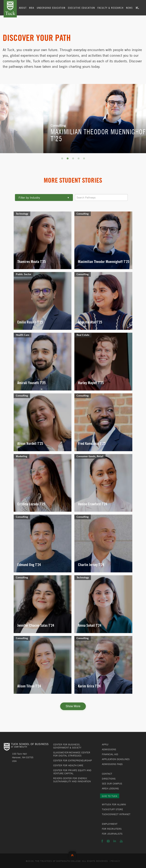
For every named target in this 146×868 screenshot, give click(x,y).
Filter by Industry (44, 198)
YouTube (121, 841)
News (129, 8)
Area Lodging (110, 788)
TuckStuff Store (112, 809)
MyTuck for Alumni (114, 804)
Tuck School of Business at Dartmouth (10, 9)
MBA (32, 8)
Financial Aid (110, 754)
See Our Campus (112, 784)
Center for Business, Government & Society (67, 746)
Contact (107, 774)
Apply (105, 744)
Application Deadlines (116, 759)
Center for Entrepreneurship (73, 760)
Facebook (102, 841)
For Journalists (112, 834)
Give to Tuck (110, 796)
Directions (109, 779)
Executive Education (81, 8)
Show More (73, 706)
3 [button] (73, 159)
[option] (73, 119)
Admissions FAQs (112, 764)
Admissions (109, 749)
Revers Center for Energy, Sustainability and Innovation (72, 780)
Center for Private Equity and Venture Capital (72, 772)
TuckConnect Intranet (116, 814)
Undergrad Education (51, 8)
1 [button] (62, 159)
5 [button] (84, 159)
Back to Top (73, 854)
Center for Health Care (68, 765)
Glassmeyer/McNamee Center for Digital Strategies (72, 754)
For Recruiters (112, 829)
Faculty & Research (111, 8)
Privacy (115, 861)
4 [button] (79, 159)
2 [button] (68, 159)
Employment (110, 824)
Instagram (108, 841)
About (23, 8)
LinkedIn (115, 841)
